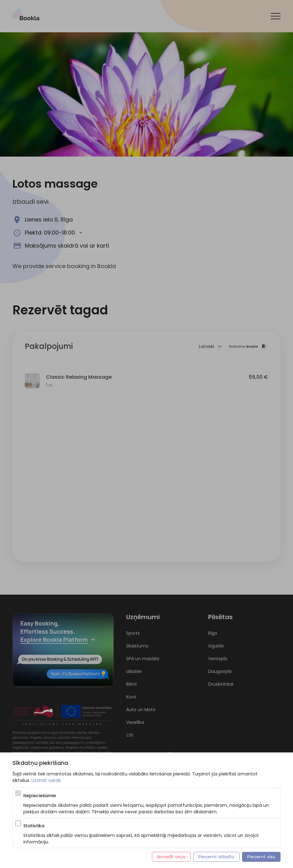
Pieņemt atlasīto (216, 857)
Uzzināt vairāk (46, 780)
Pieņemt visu (261, 857)
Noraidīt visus (171, 857)
